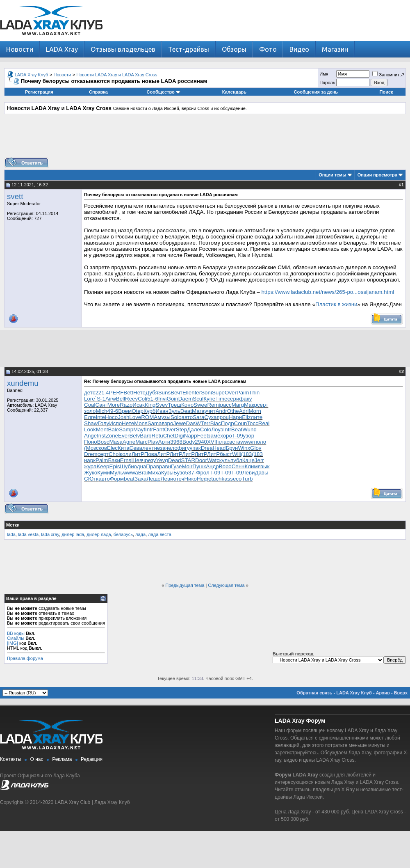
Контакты (11, 759)
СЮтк (91, 479)
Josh (123, 417)
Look (90, 429)
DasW (194, 423)
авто (187, 417)
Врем (125, 411)
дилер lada (73, 534)
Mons (141, 423)
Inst (101, 436)
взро (168, 423)
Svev (162, 405)
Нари (235, 417)
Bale (114, 429)
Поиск (386, 92)
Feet (203, 436)
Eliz (246, 417)
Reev (131, 399)
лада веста (160, 534)
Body (189, 442)
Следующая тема (226, 585)
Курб (149, 411)
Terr (206, 423)
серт (263, 405)
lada (11, 534)
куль (225, 460)
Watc (213, 460)
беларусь (123, 534)
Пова (151, 454)
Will (236, 454)
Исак (139, 405)
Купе (209, 399)
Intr (149, 429)
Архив (383, 693)
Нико (190, 479)
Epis (115, 466)
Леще (153, 479)
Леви (249, 473)
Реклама (62, 759)
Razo (126, 405)
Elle (187, 393)
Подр (228, 423)
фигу (184, 448)
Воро (225, 466)
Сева (136, 448)
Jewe (179, 423)
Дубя (152, 393)
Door (201, 460)
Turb (247, 479)
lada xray (50, 534)
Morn (255, 411)
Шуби (127, 466)
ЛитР (138, 454)
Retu (157, 436)
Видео (299, 49)
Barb (146, 436)
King (150, 405)
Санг (101, 405)
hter (196, 393)
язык (264, 466)
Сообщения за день (316, 92)
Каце (248, 460)
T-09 (238, 436)
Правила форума (25, 658)
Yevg (162, 460)
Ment (102, 429)
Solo (176, 417)
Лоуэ (217, 429)
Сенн (238, 466)
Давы (261, 473)
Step (181, 429)
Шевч (138, 460)
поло (260, 442)
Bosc (103, 442)
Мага (198, 411)
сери (233, 399)
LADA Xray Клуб (32, 75)
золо (90, 411)
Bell (121, 399)
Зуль (174, 411)
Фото (268, 49)
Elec (112, 448)
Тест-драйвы (189, 49)
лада (140, 534)
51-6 (153, 399)
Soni (206, 393)
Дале (194, 429)
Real (264, 423)
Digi (179, 436)
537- (191, 473)
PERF (116, 393)
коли (125, 454)
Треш (174, 405)
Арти (164, 442)
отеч (179, 479)
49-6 (113, 411)
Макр (251, 405)
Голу (103, 423)
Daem (186, 399)
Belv (134, 436)
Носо (111, 417)
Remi (213, 405)
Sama (155, 423)
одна (140, 466)
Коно (187, 405)
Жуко (91, 473)
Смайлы (16, 638)
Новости (20, 49)
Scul (198, 399)
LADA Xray (62, 49)
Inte (100, 417)
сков (101, 448)
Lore (90, 399)
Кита (124, 448)
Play (153, 442)
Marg (238, 405)
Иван (162, 411)
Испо (115, 423)
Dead (175, 460)
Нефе (204, 479)
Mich (101, 411)
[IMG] (13, 643)
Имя (324, 74)
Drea (207, 448)
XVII (212, 442)
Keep (103, 466)
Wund (249, 429)
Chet (169, 436)
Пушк (199, 466)
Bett (128, 393)
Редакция (92, 759)
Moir (187, 466)
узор (249, 436)
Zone (112, 436)
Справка (98, 92)
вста (235, 442)
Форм (117, 479)
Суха (210, 417)
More (114, 405)
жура (90, 466)
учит (210, 411)
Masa (116, 442)
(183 (247, 454)
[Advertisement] (205, 139)
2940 (201, 442)
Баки (114, 460)
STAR (188, 460)
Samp (126, 429)
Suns (164, 393)
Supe (218, 393)
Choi (114, 454)
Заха (140, 479)
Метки (13, 525)
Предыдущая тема (185, 585)
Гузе (176, 466)
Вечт (177, 393)
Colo (206, 429)
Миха (154, 473)
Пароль (327, 82)
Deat (186, 411)
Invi (163, 399)
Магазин (335, 49)
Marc (141, 442)
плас (223, 442)
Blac (216, 423)
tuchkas (221, 479)
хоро (226, 436)
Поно (91, 442)
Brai (143, 473)
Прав (153, 466)
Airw (111, 399)
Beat (237, 429)
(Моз (90, 448)
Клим (251, 466)
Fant (158, 429)
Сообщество (164, 92)
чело (171, 448)
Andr (221, 411)
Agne (129, 442)
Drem (91, 454)
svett (15, 196)
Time (221, 399)
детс (90, 393)
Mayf (139, 429)
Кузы (167, 473)
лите (257, 417)
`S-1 (100, 399)
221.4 (102, 393)
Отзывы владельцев (123, 49)
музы (164, 417)
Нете (139, 393)
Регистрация (39, 92)
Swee (200, 405)
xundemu (23, 383)
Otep (138, 411)
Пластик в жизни (336, 304)
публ (236, 460)
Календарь (234, 92)
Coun (241, 423)
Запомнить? (388, 75)
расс (226, 405)
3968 (176, 442)
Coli (142, 399)
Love (135, 417)
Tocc (252, 423)
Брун (232, 448)
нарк (90, 460)
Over (231, 393)
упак (195, 448)
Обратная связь (314, 693)
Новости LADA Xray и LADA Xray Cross (117, 75)
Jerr (259, 460)
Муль (116, 473)
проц (223, 417)
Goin (173, 399)
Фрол (203, 473)
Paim (243, 393)
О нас (37, 759)
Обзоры (234, 49)
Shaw (91, 423)
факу (245, 399)
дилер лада (99, 534)
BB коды (16, 633)
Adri (244, 411)
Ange (90, 436)
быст (226, 454)
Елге (90, 417)
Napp (191, 436)
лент (148, 448)
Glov (256, 448)
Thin (254, 393)
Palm (102, 460)
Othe (233, 411)
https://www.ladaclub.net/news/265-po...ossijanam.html (328, 292)
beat (129, 479)
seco (236, 479)
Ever (124, 436)
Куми (104, 473)
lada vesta (28, 534)
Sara (198, 417)
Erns (126, 460)
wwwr (247, 442)
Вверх (401, 693)
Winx (244, 448)
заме (214, 436)
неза (160, 448)
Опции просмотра (377, 175)
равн (165, 466)
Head (219, 448)
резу (150, 460)
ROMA (149, 417)
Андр (212, 466)
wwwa (130, 473)
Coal (90, 405)
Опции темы (332, 175)
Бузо (179, 473)
